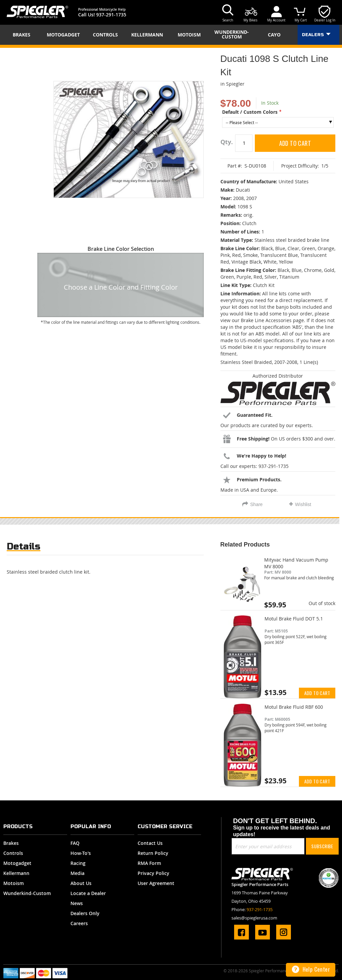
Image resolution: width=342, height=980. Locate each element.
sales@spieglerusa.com (254, 918)
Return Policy (153, 853)
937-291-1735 (111, 15)
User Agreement (156, 883)
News (77, 903)
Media (77, 873)
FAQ (75, 843)
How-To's (81, 853)
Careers (79, 923)
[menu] (171, 35)
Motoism (14, 883)
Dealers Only (85, 913)
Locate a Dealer (88, 893)
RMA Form (149, 863)
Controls (13, 853)
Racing (78, 863)
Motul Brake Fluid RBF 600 (294, 707)
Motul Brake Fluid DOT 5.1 (294, 619)
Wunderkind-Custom (27, 893)
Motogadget (17, 863)
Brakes (11, 843)
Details (24, 546)
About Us (81, 883)
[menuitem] (24, 35)
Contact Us (150, 843)
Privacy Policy (153, 873)
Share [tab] (256, 504)
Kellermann (16, 873)
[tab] (24, 548)
